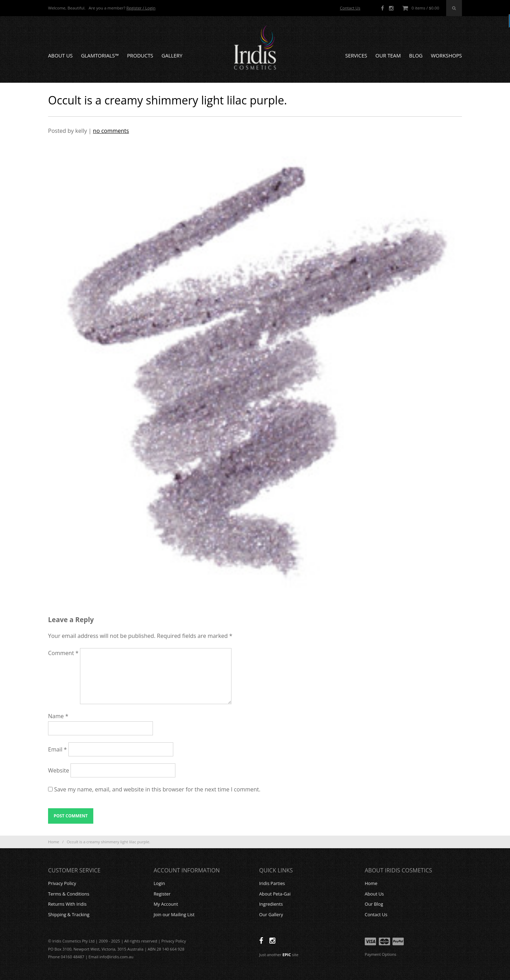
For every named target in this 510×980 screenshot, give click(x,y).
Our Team (388, 56)
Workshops (447, 56)
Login (159, 883)
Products (140, 56)
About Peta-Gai (275, 894)
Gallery (172, 56)
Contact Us (350, 8)
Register (162, 894)
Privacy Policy (62, 883)
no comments (111, 131)
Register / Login (141, 8)
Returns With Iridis (67, 904)
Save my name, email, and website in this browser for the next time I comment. (157, 789)
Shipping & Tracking (69, 914)
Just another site (279, 955)
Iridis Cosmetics (255, 48)
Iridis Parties (272, 883)
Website (59, 770)
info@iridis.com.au (117, 957)
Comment (63, 653)
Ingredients (271, 904)
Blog (416, 56)
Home (54, 842)
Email (58, 749)
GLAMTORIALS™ (100, 56)
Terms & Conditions (69, 894)
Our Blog (374, 904)
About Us (60, 56)
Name (58, 716)
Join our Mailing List (174, 914)
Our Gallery (271, 914)
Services (356, 56)
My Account (166, 904)
